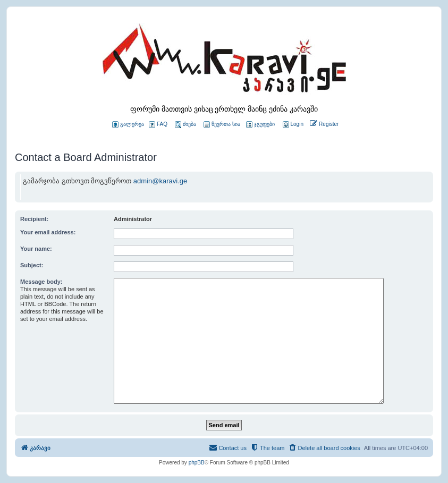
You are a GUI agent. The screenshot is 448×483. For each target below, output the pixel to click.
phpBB (197, 463)
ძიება (185, 125)
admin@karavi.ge (160, 181)
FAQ (158, 125)
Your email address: (48, 232)
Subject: (32, 265)
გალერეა (128, 125)
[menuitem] (292, 125)
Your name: (36, 249)
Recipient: (34, 219)
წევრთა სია (222, 125)
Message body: (41, 282)
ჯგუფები (260, 125)
